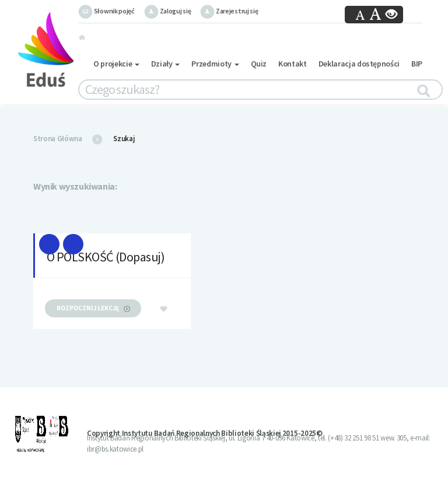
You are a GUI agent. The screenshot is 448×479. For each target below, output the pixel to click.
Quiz (259, 64)
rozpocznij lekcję (93, 308)
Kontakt (293, 64)
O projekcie (116, 64)
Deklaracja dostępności (359, 64)
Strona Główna (58, 139)
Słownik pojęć (106, 11)
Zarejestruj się (229, 11)
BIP (417, 64)
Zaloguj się (167, 11)
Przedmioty (215, 64)
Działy (166, 64)
